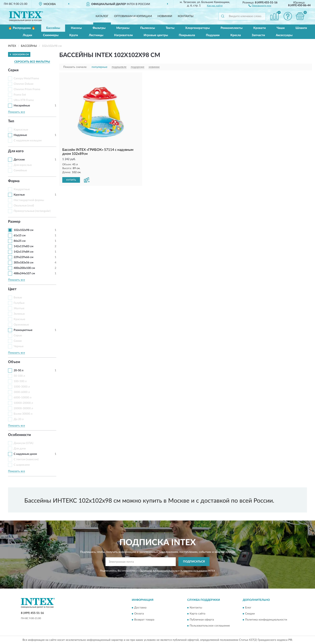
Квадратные (22, 189)
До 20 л (19, 419)
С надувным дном (25, 454)
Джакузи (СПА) (24, 443)
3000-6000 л (22, 392)
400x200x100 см (24, 268)
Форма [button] (14, 181)
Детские (19, 160)
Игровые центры (156, 35)
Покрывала (187, 35)
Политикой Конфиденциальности (159, 571)
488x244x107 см (24, 274)
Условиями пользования (194, 571)
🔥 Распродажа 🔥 (22, 28)
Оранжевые (21, 325)
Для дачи (20, 449)
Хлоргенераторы (197, 28)
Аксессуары (284, 35)
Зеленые (19, 314)
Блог (248, 608)
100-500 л (20, 381)
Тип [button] (11, 121)
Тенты (170, 28)
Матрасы (123, 28)
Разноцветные (23, 330)
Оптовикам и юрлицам (133, 16)
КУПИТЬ (71, 180)
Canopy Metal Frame (26, 79)
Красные (19, 319)
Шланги (301, 28)
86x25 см (20, 241)
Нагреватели (123, 35)
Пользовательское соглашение (210, 626)
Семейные (20, 170)
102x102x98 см (24, 230)
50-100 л (19, 376)
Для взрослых (23, 165)
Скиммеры (51, 35)
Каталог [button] (102, 16)
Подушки (213, 35)
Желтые (19, 308)
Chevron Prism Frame (27, 89)
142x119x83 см (24, 246)
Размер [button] (14, 222)
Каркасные (21, 130)
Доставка (140, 608)
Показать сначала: (75, 67)
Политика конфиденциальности (266, 620)
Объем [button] (14, 362)
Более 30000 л (23, 414)
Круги (74, 35)
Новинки (165, 16)
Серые (18, 336)
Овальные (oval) (24, 206)
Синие (18, 341)
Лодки (27, 35)
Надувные (20, 135)
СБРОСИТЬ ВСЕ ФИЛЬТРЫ (32, 62)
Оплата (139, 614)
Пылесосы (148, 28)
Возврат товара (144, 620)
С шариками (22, 465)
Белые (18, 298)
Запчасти (258, 35)
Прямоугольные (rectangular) (32, 211)
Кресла (236, 35)
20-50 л (18, 370)
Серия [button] (13, 70)
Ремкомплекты (232, 28)
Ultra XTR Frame (24, 100)
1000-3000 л (22, 387)
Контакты (186, 16)
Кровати (260, 28)
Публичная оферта (202, 620)
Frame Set (20, 95)
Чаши (281, 28)
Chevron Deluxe (24, 84)
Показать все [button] (16, 112)
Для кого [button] (16, 151)
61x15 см (20, 236)
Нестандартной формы (29, 200)
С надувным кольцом (28, 141)
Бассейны (53, 28)
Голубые (19, 303)
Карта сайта (197, 614)
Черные (19, 346)
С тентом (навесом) (26, 459)
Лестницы (96, 35)
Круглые (19, 195)
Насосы (76, 28)
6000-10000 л (22, 398)
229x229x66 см (24, 257)
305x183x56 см (24, 263)
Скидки (250, 614)
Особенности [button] (19, 435)
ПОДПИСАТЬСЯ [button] (194, 562)
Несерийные (22, 106)
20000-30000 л (23, 408)
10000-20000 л (23, 403)
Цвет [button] (12, 289)
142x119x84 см (24, 252)
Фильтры (99, 28)
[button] (260, 5)
